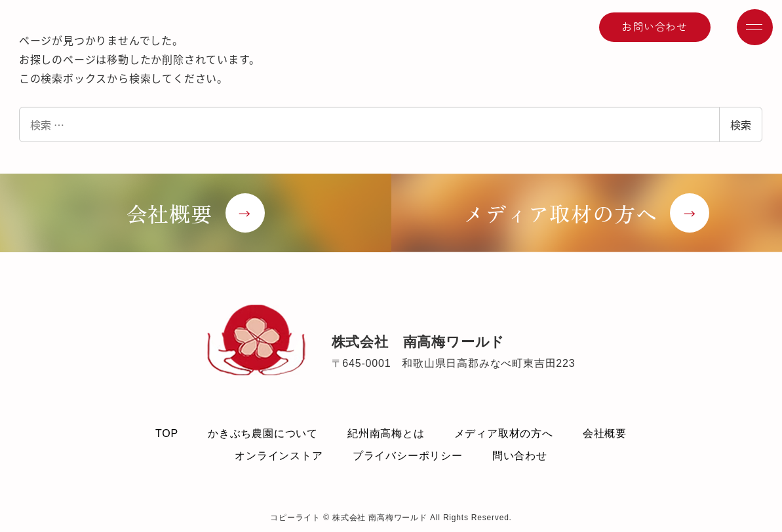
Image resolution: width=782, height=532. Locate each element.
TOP (167, 433)
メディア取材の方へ (504, 433)
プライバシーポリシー (408, 456)
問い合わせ (520, 456)
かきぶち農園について (263, 433)
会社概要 (605, 433)
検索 (741, 124)
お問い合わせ (655, 26)
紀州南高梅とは (386, 433)
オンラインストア (279, 456)
